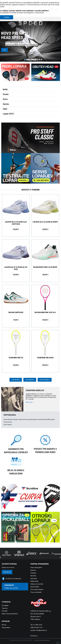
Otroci (5, 99)
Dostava (33, 570)
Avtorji (58, 643)
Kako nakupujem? (36, 567)
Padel (5, 109)
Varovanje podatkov (37, 589)
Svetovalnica (6, 628)
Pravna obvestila (36, 592)
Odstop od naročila (37, 584)
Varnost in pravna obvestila (42, 640)
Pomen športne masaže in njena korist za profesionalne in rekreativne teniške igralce (29, 419)
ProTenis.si (34, 636)
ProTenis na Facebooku (13, 579)
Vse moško (16, 380)
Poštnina (33, 573)
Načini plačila (35, 587)
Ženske (6, 94)
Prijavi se (7, 572)
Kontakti (5, 611)
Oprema (6, 104)
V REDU (7, 17)
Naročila (33, 576)
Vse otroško (45, 380)
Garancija (34, 578)
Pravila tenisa (8, 422)
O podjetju (5, 605)
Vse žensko (30, 380)
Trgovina (5, 608)
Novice (4, 625)
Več (5, 50)
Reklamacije (34, 581)
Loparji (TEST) (8, 114)
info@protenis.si (41, 630)
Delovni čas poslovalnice (10, 614)
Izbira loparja (8, 424)
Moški (5, 89)
